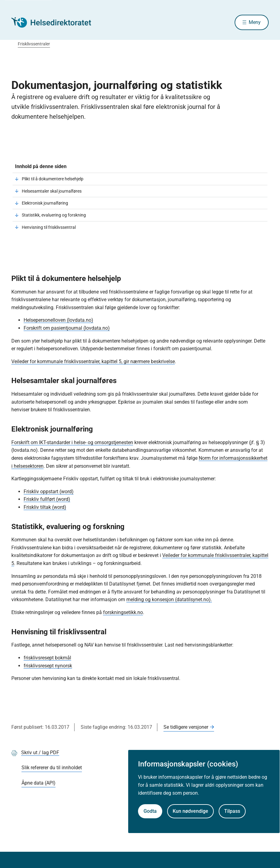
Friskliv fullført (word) (47, 499)
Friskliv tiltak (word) (45, 507)
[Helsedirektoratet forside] (56, 22)
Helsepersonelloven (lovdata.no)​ (58, 320)
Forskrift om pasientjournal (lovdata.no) (67, 328)
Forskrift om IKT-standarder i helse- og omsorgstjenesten (72, 442)
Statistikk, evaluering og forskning (54, 215)
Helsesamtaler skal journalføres (52, 191)
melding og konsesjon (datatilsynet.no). (169, 599)
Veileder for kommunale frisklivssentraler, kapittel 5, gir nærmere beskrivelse (93, 361)
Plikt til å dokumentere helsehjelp (53, 179)
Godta (150, 811)
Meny (255, 22)
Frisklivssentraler (34, 44)
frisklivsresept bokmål (47, 658)
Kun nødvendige (190, 811)
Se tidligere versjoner (186, 727)
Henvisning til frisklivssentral (49, 227)
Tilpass (232, 811)
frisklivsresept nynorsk (48, 666)
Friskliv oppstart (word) (49, 492)
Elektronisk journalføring (45, 203)
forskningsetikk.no (123, 612)
